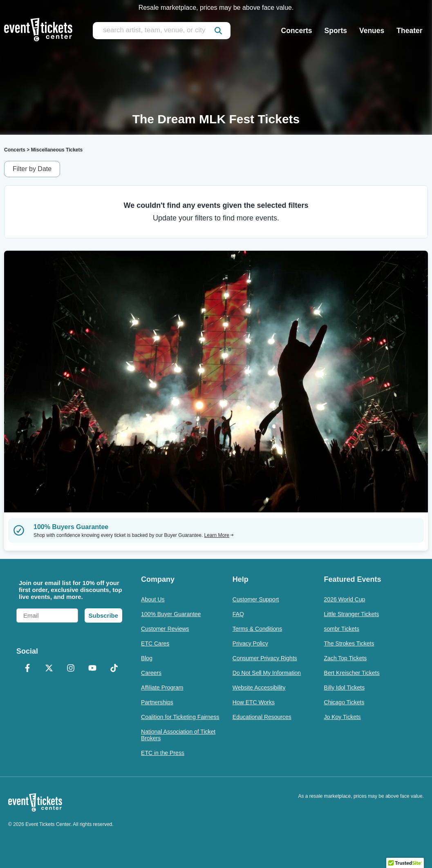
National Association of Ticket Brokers (178, 735)
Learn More (219, 535)
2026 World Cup (345, 599)
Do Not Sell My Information (267, 673)
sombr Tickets (342, 629)
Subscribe (104, 615)
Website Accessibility (259, 688)
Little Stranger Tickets (352, 614)
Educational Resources (262, 717)
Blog (147, 658)
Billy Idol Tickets (345, 688)
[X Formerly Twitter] (49, 669)
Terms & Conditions (257, 629)
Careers (151, 673)
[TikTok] (114, 669)
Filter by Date (32, 169)
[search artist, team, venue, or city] (162, 31)
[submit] (218, 31)
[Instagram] (71, 669)
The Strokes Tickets (349, 643)
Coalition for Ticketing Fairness (180, 717)
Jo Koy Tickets (342, 717)
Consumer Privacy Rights (265, 658)
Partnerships (157, 702)
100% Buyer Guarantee (171, 614)
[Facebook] (27, 669)
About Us (153, 599)
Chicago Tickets (344, 702)
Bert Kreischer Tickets (352, 673)
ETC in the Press (163, 753)
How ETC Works (254, 702)
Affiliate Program (162, 688)
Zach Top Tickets (346, 658)
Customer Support (256, 599)
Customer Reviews (165, 629)
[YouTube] (92, 669)
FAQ (238, 614)
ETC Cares (155, 643)
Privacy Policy (250, 643)
